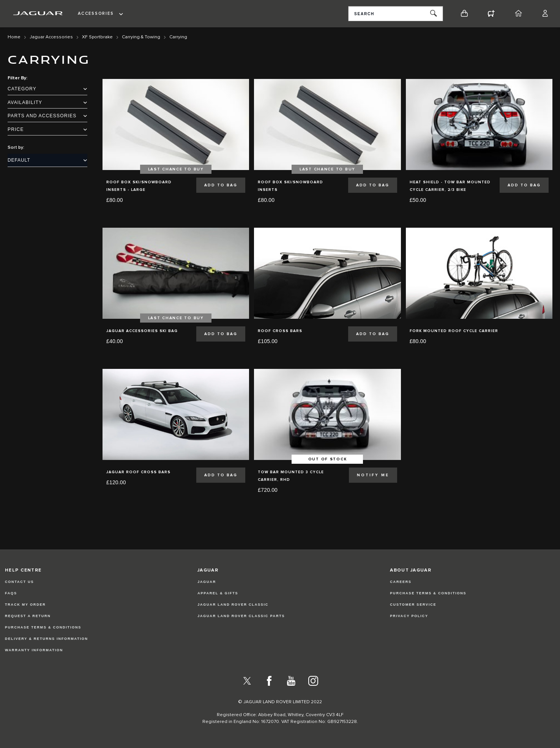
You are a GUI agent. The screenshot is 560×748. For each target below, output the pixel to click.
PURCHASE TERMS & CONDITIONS (428, 593)
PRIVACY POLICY (409, 616)
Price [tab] (47, 129)
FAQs (11, 593)
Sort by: (16, 148)
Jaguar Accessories (51, 37)
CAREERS (401, 582)
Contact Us (19, 582)
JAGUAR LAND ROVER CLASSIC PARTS (241, 616)
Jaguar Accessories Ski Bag (142, 331)
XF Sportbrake (97, 37)
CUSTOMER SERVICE (413, 605)
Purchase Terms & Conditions (43, 627)
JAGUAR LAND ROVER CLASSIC (233, 605)
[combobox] (396, 14)
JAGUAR (207, 582)
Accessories (96, 13)
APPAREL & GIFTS (218, 593)
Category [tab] (47, 89)
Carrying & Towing (141, 37)
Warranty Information (34, 650)
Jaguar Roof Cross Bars (138, 472)
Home (14, 37)
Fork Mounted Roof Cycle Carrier (454, 331)
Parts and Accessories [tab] (47, 116)
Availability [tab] (47, 102)
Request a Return (28, 616)
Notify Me (373, 475)
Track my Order (25, 605)
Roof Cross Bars (280, 331)
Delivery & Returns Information (47, 639)
